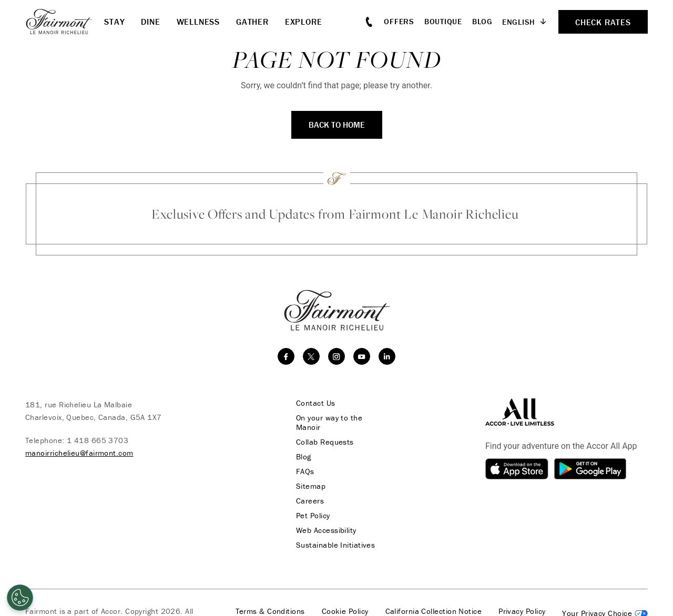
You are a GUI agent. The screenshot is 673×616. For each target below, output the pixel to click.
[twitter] (311, 356)
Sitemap (311, 486)
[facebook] (286, 356)
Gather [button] (252, 22)
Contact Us (316, 403)
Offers (399, 21)
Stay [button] (114, 22)
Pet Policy (313, 516)
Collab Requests (325, 442)
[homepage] (65, 22)
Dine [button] (150, 22)
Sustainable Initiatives (335, 545)
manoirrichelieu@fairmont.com (79, 453)
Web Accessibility (326, 530)
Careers (310, 501)
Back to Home (337, 125)
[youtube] (362, 356)
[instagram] (336, 356)
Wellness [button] (198, 22)
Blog (482, 21)
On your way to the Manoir (329, 423)
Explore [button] (304, 22)
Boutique (443, 21)
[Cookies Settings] (20, 598)
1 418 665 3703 (98, 440)
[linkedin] (387, 356)
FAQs (305, 471)
